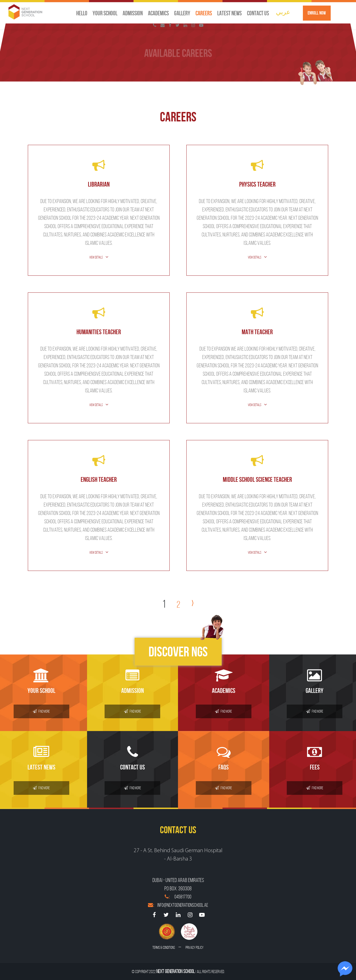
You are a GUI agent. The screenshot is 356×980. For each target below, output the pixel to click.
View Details (96, 257)
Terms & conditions (164, 948)
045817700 (178, 897)
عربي (283, 12)
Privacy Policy (195, 948)
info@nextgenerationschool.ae (178, 905)
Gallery (182, 13)
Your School (105, 13)
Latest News (229, 13)
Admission (133, 13)
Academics (158, 13)
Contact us (258, 13)
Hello (82, 13)
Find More (41, 711)
